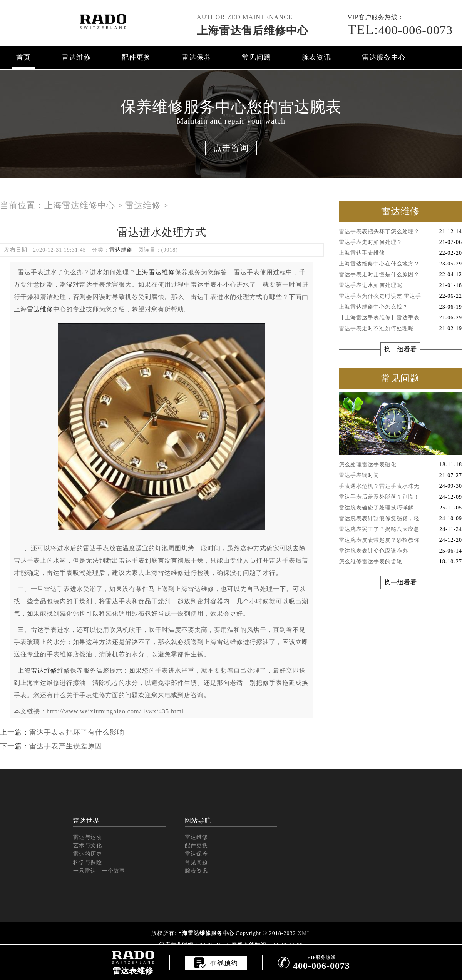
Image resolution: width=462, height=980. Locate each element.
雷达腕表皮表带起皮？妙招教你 (400, 540)
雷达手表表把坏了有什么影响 (77, 732)
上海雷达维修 (33, 309)
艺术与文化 (88, 846)
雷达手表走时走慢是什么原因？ (400, 275)
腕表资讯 (316, 57)
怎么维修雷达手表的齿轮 (400, 562)
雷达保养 (196, 57)
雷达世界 (86, 821)
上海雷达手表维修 (400, 253)
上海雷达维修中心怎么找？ (400, 307)
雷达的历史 (88, 854)
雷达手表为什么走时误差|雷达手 (400, 296)
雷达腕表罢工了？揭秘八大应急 (400, 529)
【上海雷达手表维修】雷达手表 (400, 318)
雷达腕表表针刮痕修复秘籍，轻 (400, 519)
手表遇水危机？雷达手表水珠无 (400, 486)
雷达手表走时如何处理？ (400, 242)
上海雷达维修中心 (80, 205)
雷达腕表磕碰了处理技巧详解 (400, 508)
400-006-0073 (400, 30)
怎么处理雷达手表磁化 (400, 465)
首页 (23, 57)
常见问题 (256, 57)
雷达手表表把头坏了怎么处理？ (400, 232)
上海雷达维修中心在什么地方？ (400, 264)
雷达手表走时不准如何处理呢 (400, 329)
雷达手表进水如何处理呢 (400, 285)
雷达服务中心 (384, 57)
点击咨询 (231, 148)
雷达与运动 (88, 837)
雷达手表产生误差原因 (66, 746)
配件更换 (136, 57)
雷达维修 (76, 57)
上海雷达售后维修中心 (253, 31)
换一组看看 (401, 349)
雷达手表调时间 (400, 476)
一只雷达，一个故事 (99, 871)
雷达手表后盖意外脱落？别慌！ (400, 497)
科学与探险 (88, 862)
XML (304, 933)
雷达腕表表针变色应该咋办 (400, 551)
